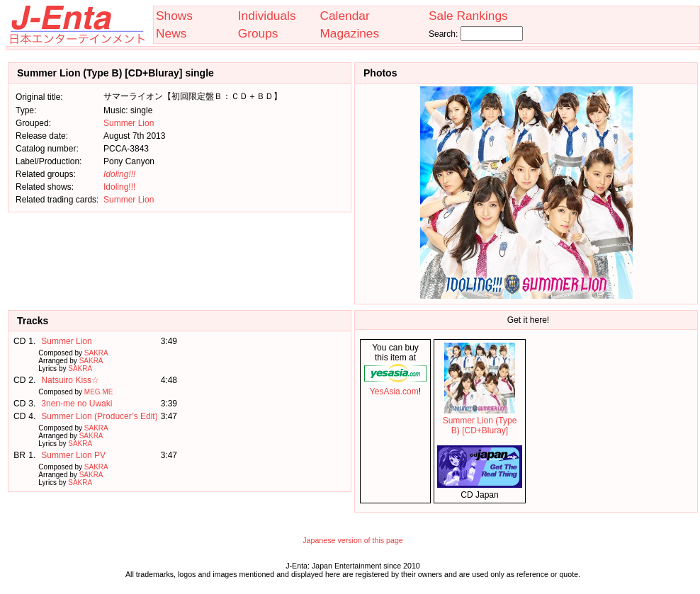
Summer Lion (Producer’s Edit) (99, 416)
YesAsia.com (395, 387)
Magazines (349, 33)
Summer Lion (129, 123)
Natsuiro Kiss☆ (70, 380)
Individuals (267, 16)
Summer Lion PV (73, 455)
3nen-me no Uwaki (77, 404)
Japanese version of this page (353, 540)
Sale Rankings (468, 16)
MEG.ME (99, 392)
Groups (258, 33)
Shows (174, 16)
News (171, 33)
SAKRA (96, 353)
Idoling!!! (119, 187)
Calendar (344, 16)
